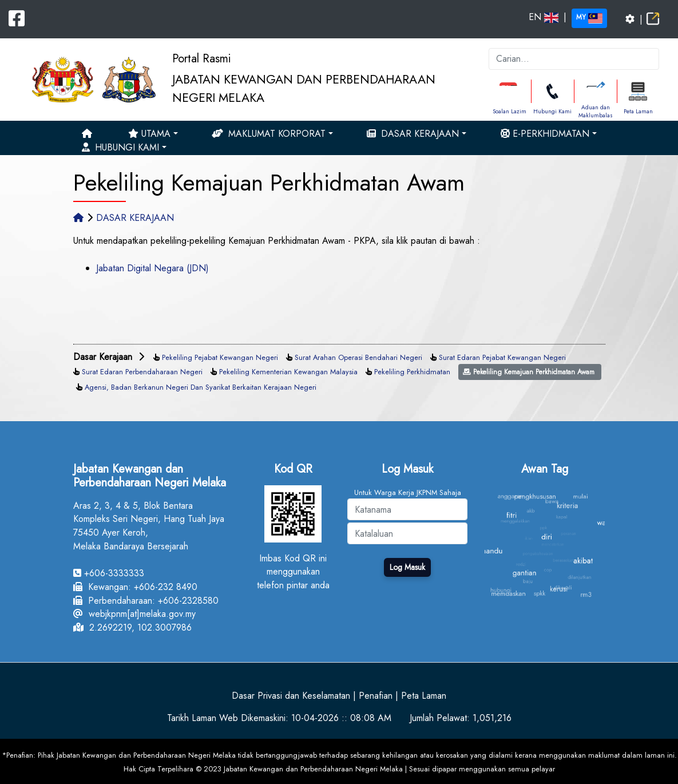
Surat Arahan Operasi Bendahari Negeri (358, 357)
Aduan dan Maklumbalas (596, 112)
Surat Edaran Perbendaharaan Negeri (142, 372)
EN (544, 17)
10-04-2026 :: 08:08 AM (341, 718)
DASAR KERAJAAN (135, 218)
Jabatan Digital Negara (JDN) (152, 268)
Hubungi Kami (552, 111)
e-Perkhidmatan (545, 134)
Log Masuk (407, 567)
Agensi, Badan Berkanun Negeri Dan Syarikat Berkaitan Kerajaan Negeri (201, 387)
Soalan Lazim (510, 111)
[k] (574, 59)
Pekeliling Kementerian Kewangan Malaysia (288, 372)
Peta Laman (638, 111)
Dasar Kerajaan (413, 134)
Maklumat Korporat (269, 134)
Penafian (376, 696)
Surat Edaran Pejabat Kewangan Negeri (502, 357)
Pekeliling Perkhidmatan (412, 372)
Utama (149, 134)
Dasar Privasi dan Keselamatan (291, 696)
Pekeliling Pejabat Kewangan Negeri (220, 357)
